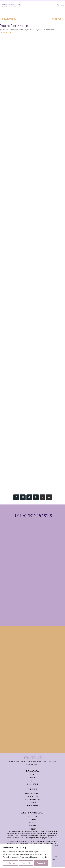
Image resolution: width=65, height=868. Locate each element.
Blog (33, 782)
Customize (11, 863)
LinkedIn (33, 827)
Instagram (33, 818)
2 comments (51, 30)
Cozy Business (40, 30)
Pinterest (33, 830)
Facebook (32, 821)
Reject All (26, 863)
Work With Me (32, 786)
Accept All (41, 863)
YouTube (32, 824)
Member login (32, 807)
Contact (32, 804)
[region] (26, 856)
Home (32, 776)
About (33, 779)
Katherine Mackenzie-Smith (12, 30)
